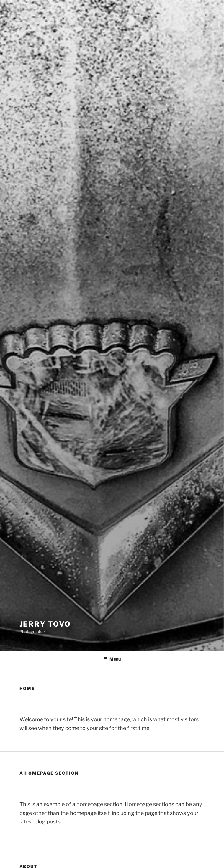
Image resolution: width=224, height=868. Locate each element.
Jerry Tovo (45, 624)
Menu (112, 659)
